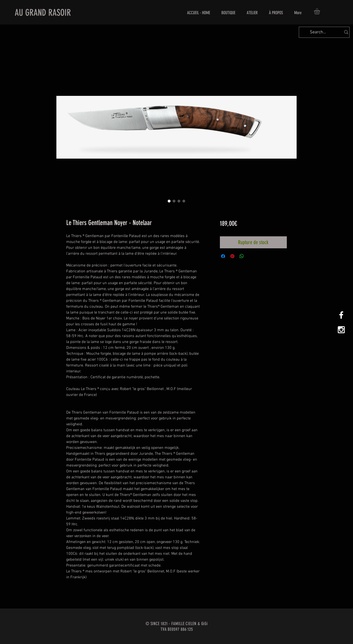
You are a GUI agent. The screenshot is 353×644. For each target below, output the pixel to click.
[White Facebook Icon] (341, 315)
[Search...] (318, 32)
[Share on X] (251, 256)
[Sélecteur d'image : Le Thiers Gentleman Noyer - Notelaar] (169, 201)
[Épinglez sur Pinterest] (232, 256)
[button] (320, 11)
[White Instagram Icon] (341, 330)
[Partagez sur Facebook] (223, 256)
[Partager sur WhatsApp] (242, 256)
